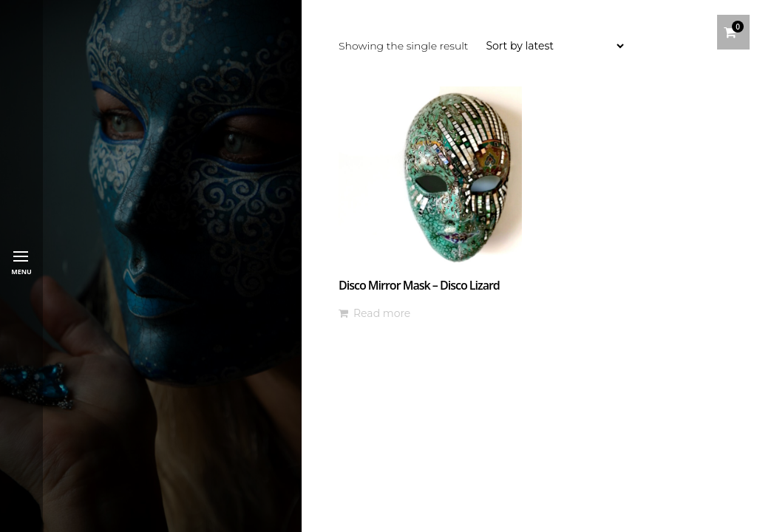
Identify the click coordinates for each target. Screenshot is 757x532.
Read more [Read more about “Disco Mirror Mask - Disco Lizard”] (382, 313)
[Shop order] (554, 46)
